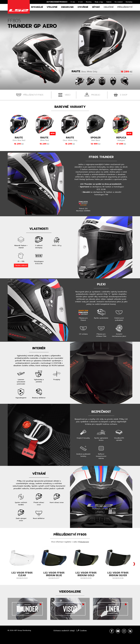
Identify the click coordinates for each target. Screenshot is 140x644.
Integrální (37, 7)
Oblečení (108, 7)
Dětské (96, 7)
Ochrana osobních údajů (64, 631)
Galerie (109, 2)
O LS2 (80, 2)
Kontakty (129, 2)
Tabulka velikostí (21, 265)
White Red (44, 139)
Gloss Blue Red (19, 139)
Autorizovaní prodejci (57, 2)
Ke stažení (119, 2)
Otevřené (83, 7)
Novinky (89, 2)
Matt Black (96, 139)
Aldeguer (121, 139)
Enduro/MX (67, 7)
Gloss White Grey (70, 139)
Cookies (82, 631)
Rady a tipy (99, 2)
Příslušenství (125, 7)
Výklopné (52, 7)
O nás (73, 2)
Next (134, 564)
